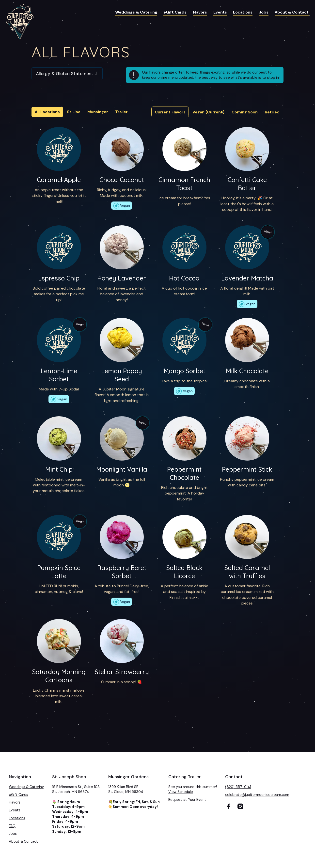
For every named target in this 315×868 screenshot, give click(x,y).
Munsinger (98, 112)
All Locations (47, 112)
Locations (243, 12)
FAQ (12, 826)
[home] (20, 22)
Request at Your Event (187, 800)
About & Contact (292, 12)
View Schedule (181, 792)
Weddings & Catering (136, 12)
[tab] (170, 112)
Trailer (121, 112)
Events (220, 12)
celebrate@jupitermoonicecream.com (257, 795)
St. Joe (74, 112)
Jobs (264, 12)
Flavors (200, 12)
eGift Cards (175, 12)
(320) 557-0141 (238, 787)
